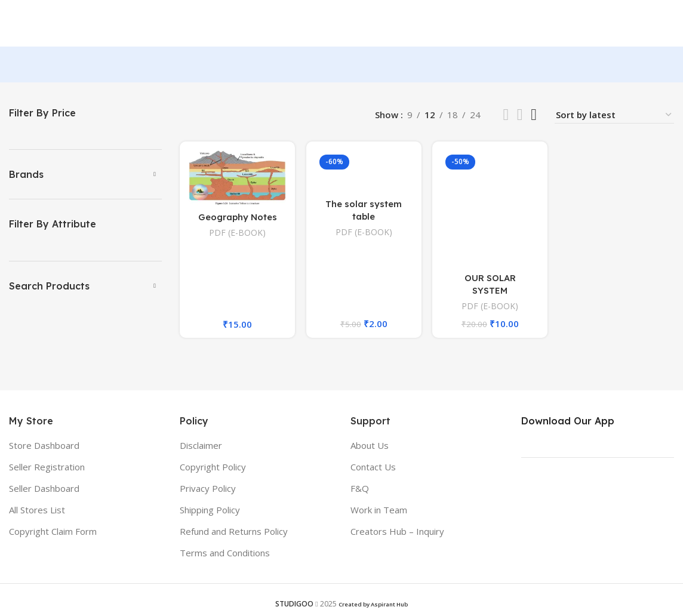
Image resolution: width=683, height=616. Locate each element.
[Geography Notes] (237, 179)
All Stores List (37, 511)
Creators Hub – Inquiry (397, 532)
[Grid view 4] (534, 116)
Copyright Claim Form (53, 532)
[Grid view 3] (520, 116)
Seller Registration (47, 468)
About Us (370, 446)
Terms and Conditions (225, 554)
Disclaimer (201, 446)
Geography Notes (237, 218)
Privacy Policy (208, 489)
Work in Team (379, 511)
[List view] (506, 116)
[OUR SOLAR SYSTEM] (490, 209)
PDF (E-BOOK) (237, 233)
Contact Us (373, 468)
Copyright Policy (213, 468)
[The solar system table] (364, 173)
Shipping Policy (210, 511)
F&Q (360, 489)
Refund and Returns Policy (234, 532)
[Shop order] (614, 116)
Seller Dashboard (44, 489)
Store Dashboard (44, 446)
